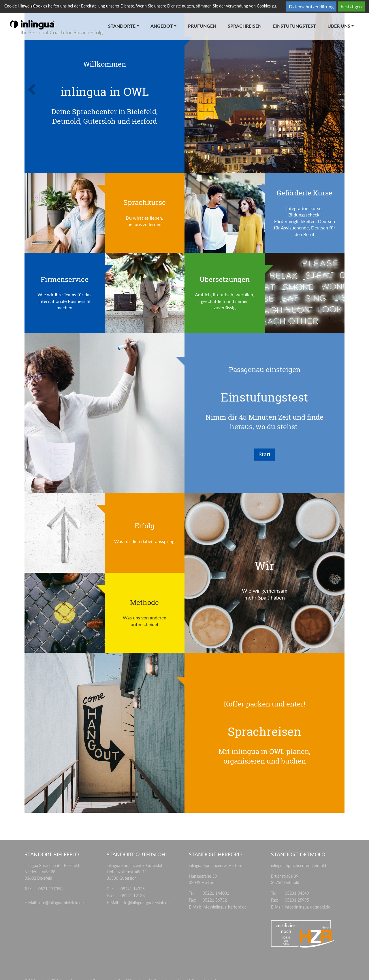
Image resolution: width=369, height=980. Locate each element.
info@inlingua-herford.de (225, 907)
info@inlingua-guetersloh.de (145, 903)
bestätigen (351, 6)
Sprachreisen (245, 26)
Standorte (122, 26)
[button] (49, 93)
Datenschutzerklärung (311, 6)
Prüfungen (202, 26)
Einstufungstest (294, 26)
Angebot (162, 26)
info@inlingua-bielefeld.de (61, 903)
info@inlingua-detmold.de (307, 907)
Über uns (339, 26)
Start (265, 454)
